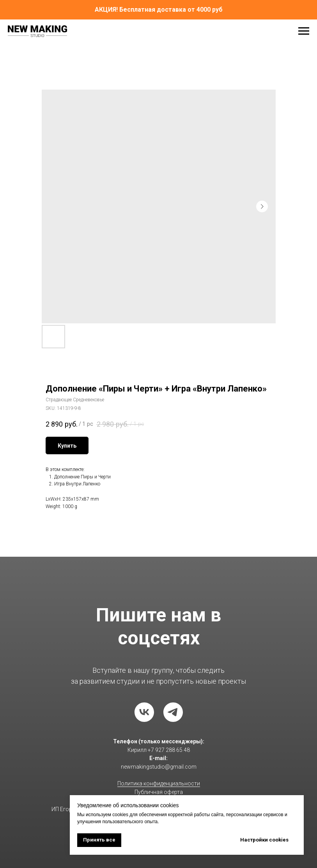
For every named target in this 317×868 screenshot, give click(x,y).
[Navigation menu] (304, 31)
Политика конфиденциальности (159, 783)
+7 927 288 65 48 (169, 750)
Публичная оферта (159, 792)
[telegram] (173, 712)
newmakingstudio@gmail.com (159, 767)
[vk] (144, 712)
